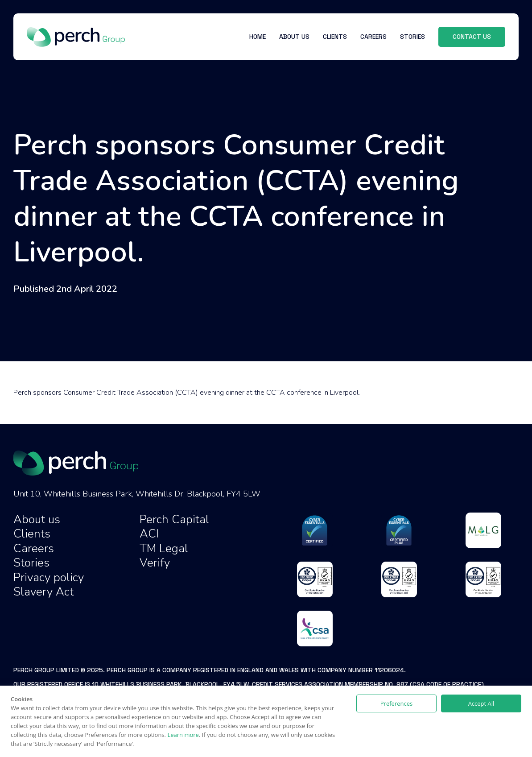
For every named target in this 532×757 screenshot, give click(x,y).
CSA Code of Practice (447, 684)
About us (37, 519)
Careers (34, 548)
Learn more (183, 735)
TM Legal (164, 548)
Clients (32, 534)
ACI (149, 534)
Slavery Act (43, 592)
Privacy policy (49, 577)
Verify (155, 563)
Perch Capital (174, 519)
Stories (31, 563)
